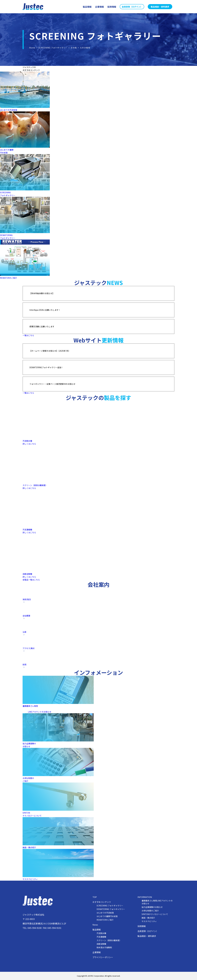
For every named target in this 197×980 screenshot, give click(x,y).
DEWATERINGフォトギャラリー (8, 237)
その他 (74, 48)
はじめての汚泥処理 (9, 110)
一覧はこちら (28, 335)
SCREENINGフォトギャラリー (8, 194)
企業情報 (97, 952)
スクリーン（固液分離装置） (109, 940)
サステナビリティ (149, 921)
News (95, 925)
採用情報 (142, 926)
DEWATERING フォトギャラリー (111, 909)
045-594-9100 (35, 928)
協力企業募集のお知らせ (152, 907)
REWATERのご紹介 (8, 278)
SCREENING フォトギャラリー (53, 48)
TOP (95, 897)
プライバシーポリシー (103, 957)
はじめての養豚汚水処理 (7, 151)
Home (32, 48)
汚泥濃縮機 (101, 937)
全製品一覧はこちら (31, 580)
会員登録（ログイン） (148, 931)
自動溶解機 (101, 944)
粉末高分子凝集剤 (104, 947)
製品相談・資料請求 (147, 936)
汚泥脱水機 (101, 933)
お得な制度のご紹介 (150, 911)
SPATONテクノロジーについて (155, 914)
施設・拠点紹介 (148, 918)
